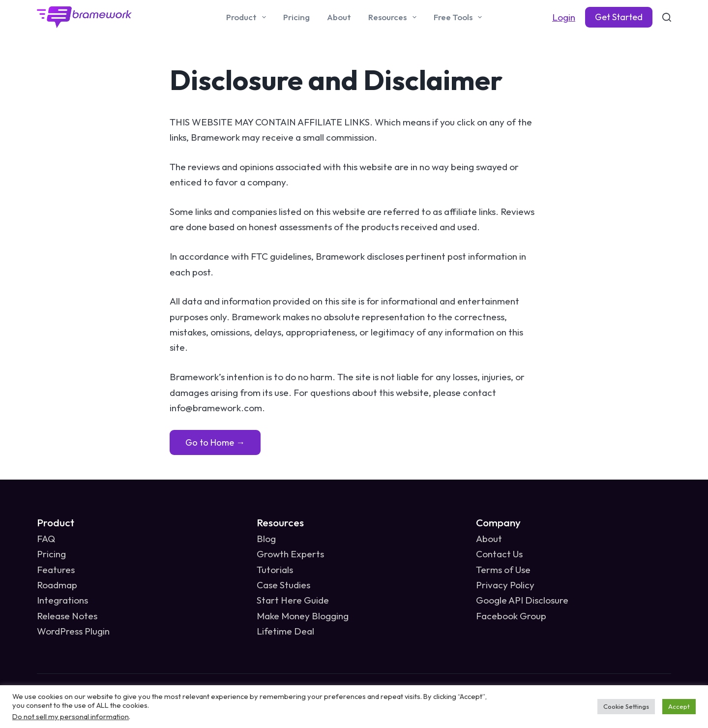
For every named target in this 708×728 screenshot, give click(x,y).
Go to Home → (215, 442)
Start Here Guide (293, 600)
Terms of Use (503, 570)
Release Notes (67, 616)
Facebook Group (511, 616)
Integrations (62, 600)
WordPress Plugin (73, 631)
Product (248, 17)
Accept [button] (679, 706)
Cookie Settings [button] (626, 706)
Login (564, 17)
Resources (394, 17)
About (339, 17)
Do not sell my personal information (71, 716)
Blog (266, 539)
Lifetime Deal (285, 631)
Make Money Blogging (303, 616)
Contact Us (499, 554)
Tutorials (275, 570)
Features (56, 570)
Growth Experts (290, 554)
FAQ (46, 539)
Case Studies (283, 585)
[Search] (667, 17)
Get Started (619, 17)
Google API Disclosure (522, 600)
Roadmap (57, 585)
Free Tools (460, 17)
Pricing (296, 17)
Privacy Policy (505, 585)
